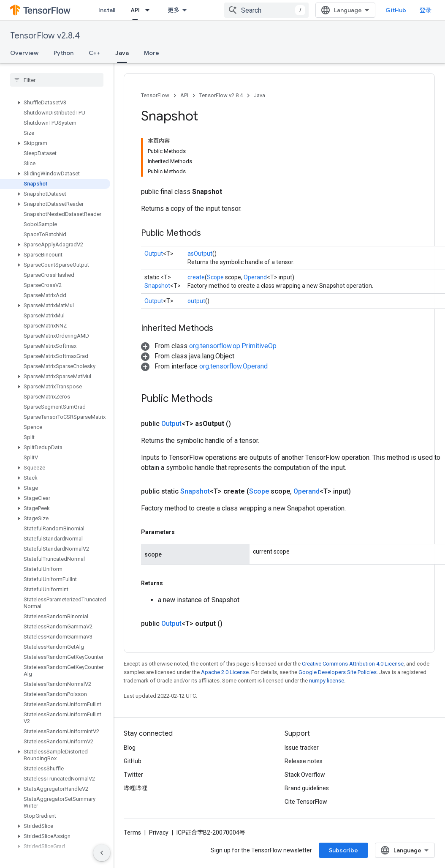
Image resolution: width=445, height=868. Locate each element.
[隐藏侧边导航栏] (102, 853)
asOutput (200, 254)
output (196, 301)
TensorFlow (155, 95)
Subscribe (343, 850)
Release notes (304, 761)
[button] (55, 103)
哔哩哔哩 (136, 788)
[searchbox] (57, 80)
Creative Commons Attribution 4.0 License (353, 664)
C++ (94, 53)
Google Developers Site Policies (338, 672)
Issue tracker (302, 748)
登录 (426, 10)
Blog (130, 748)
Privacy (159, 833)
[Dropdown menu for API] (150, 10)
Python (64, 53)
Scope (215, 277)
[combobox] (266, 10)
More (152, 53)
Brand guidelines (307, 788)
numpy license (327, 681)
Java (259, 95)
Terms (132, 833)
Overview (24, 53)
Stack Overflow (305, 775)
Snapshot (157, 286)
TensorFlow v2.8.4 (45, 36)
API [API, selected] (135, 10)
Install (107, 10)
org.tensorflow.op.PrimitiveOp (233, 346)
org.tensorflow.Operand (233, 366)
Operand (255, 277)
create (196, 277)
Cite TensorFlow (306, 802)
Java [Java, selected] (122, 53)
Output (154, 254)
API (184, 95)
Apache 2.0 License (225, 672)
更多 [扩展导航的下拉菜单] (174, 10)
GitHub (396, 10)
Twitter (133, 775)
